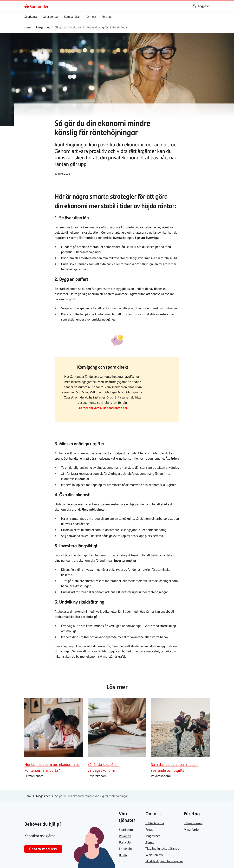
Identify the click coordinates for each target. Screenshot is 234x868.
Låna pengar (51, 16)
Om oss (92, 16)
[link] (27, 6)
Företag (107, 16)
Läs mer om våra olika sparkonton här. (103, 408)
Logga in (204, 6)
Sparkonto (31, 16)
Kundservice (72, 16)
